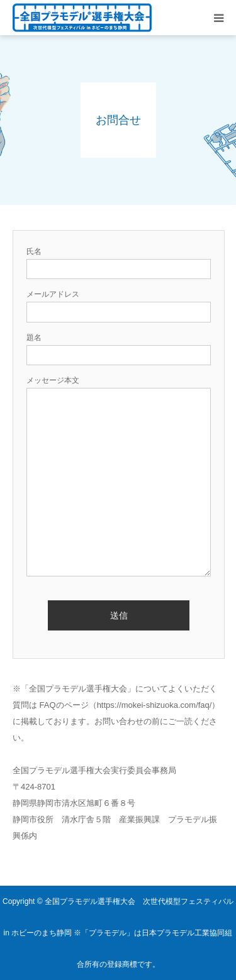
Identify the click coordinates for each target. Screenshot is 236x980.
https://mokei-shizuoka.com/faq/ (155, 705)
